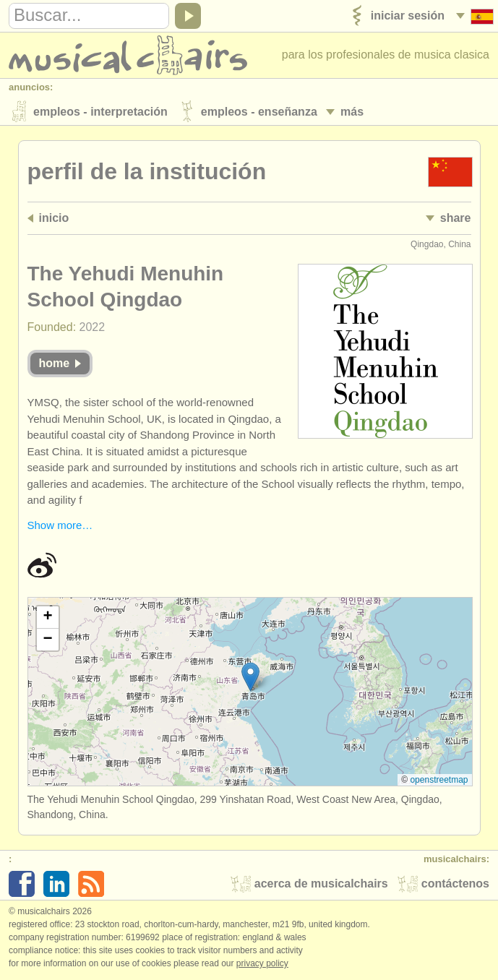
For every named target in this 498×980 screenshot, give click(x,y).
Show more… (60, 526)
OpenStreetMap (439, 781)
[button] (250, 678)
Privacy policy (262, 965)
